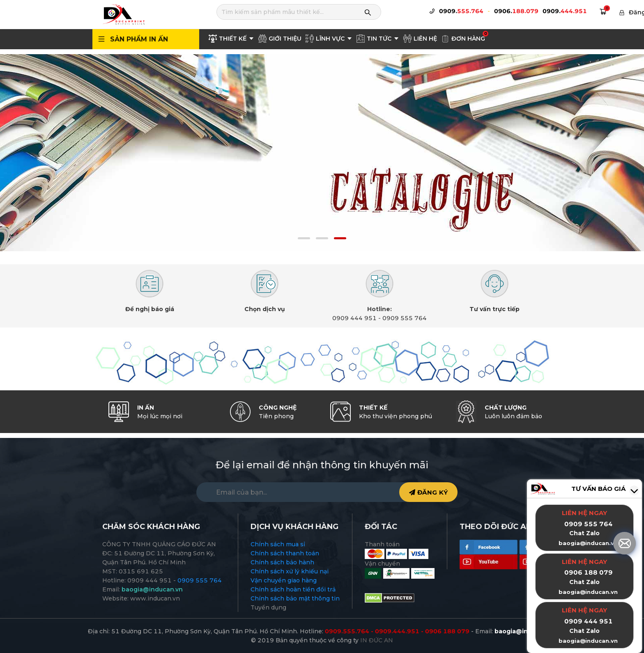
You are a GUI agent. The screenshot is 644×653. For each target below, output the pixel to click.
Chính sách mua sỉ (278, 544)
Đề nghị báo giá (150, 309)
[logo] (123, 14)
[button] (304, 238)
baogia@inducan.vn (588, 592)
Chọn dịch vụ (265, 309)
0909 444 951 (354, 318)
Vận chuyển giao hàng (284, 580)
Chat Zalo (584, 582)
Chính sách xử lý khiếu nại (290, 571)
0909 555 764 (405, 318)
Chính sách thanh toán (285, 553)
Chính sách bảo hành (282, 562)
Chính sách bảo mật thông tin (295, 598)
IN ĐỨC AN (377, 640)
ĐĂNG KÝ (428, 492)
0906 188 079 (589, 572)
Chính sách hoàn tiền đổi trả (293, 589)
